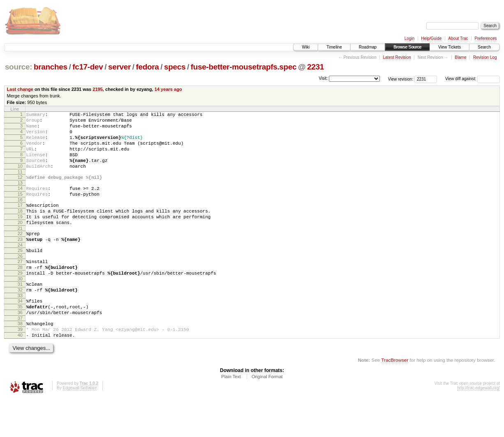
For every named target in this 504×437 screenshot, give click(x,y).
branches (51, 67)
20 (20, 242)
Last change (20, 89)
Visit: (323, 78)
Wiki (306, 47)
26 (20, 281)
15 (20, 209)
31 (20, 312)
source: (18, 67)
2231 (316, 67)
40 (20, 372)
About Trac (458, 38)
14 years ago (168, 89)
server (119, 67)
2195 (98, 89)
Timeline (334, 47)
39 (20, 365)
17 (20, 221)
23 (20, 261)
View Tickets (450, 47)
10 (20, 177)
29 (20, 300)
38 (20, 358)
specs (175, 67)
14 (20, 202)
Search (484, 47)
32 (20, 319)
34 (20, 332)
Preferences (486, 38)
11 (20, 184)
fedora (148, 67)
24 (20, 268)
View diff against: (473, 79)
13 (20, 197)
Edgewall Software (80, 426)
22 (20, 254)
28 (20, 293)
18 (20, 228)
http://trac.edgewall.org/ (479, 426)
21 (20, 249)
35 (20, 339)
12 (20, 190)
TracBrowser (395, 398)
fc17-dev (88, 67)
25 (20, 274)
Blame (460, 57)
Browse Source (407, 47)
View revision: (401, 79)
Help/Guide (431, 38)
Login (409, 38)
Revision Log (485, 57)
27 (20, 286)
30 (20, 307)
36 (20, 346)
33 (20, 326)
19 (20, 235)
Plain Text (231, 415)
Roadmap (368, 47)
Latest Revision (397, 57)
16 (20, 216)
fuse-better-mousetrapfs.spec (244, 67)
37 (20, 353)
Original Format (267, 415)
